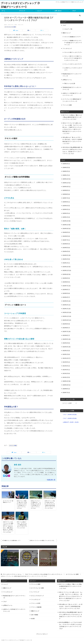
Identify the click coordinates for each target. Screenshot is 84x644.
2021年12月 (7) (66, 358)
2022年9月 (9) (66, 324)
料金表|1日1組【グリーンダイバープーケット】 (72, 75)
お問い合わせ (58, 11)
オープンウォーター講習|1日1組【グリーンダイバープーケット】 (72, 100)
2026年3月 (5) (66, 167)
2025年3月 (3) (66, 209)
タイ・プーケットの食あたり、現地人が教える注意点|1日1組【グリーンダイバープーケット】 (29, 558)
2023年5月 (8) (66, 293)
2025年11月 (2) (66, 183)
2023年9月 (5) (66, 278)
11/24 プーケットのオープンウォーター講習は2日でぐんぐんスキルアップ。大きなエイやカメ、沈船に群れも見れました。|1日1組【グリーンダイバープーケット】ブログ (8, 527)
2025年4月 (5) (66, 206)
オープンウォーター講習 (10, 27)
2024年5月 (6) (66, 248)
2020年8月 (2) (66, 389)
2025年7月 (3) (66, 198)
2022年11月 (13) (67, 316)
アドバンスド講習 (67, 105)
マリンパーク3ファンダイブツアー (73, 64)
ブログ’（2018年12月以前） (70, 418)
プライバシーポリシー (42, 634)
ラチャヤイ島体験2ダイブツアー (73, 37)
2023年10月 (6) (66, 274)
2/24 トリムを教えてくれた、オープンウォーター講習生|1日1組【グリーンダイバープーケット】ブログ (22, 525)
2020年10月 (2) (66, 385)
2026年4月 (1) (66, 164)
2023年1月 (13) (66, 309)
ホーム (3, 11)
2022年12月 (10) (67, 312)
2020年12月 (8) (66, 381)
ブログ (74, 11)
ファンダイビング (67, 48)
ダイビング (22, 11)
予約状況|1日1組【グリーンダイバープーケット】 (72, 88)
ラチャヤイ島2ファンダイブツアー (73, 52)
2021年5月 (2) (66, 362)
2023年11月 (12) (67, 270)
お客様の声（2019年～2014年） (71, 422)
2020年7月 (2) (66, 393)
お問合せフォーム (67, 80)
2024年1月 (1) (66, 263)
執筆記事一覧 (51, 480)
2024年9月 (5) (66, 232)
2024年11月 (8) (66, 225)
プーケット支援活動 (36, 607)
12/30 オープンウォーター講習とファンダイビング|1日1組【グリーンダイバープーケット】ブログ (43, 541)
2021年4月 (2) (66, 366)
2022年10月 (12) (67, 320)
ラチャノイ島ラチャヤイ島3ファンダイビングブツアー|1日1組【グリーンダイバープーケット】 (73, 58)
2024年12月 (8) (66, 221)
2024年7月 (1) (66, 240)
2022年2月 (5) (66, 351)
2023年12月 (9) (66, 267)
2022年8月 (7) (66, 328)
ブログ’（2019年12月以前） (70, 414)
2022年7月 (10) (66, 331)
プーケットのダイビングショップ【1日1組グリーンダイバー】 (20, 5)
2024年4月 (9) (66, 251)
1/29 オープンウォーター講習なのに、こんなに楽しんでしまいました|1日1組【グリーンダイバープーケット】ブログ (36, 505)
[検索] (72, 16)
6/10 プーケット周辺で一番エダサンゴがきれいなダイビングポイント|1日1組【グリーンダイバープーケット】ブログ (22, 505)
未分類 (33, 619)
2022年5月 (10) (66, 339)
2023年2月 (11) (66, 305)
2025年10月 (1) (66, 187)
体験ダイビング (67, 33)
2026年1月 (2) (66, 175)
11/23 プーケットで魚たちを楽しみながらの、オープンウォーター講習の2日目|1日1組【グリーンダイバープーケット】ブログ (50, 505)
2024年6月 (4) (66, 244)
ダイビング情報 (13, 446)
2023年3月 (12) (66, 301)
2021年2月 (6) (66, 373)
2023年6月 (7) (66, 290)
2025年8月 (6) (66, 194)
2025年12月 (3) (66, 179)
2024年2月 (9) (66, 259)
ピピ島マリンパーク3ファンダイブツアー (73, 69)
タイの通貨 (47, 558)
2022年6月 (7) (66, 335)
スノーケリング (35, 592)
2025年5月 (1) (66, 202)
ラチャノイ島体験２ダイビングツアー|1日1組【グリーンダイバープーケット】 (73, 43)
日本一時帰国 (35, 615)
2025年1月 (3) (66, 217)
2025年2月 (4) (66, 213)
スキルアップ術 (68, 29)
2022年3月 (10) (66, 347)
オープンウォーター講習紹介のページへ (8, 502)
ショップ (39, 11)
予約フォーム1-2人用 (70, 83)
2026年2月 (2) (66, 171)
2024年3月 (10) (66, 255)
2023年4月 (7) (66, 297)
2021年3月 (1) (66, 370)
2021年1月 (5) (66, 377)
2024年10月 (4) (66, 229)
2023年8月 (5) (66, 282)
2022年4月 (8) (66, 343)
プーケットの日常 (36, 603)
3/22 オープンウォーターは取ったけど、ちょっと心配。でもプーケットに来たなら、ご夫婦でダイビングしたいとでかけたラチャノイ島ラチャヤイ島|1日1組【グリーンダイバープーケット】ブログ (71, 596)
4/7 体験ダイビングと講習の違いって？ (11, 541)
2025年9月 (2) (66, 190)
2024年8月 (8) (66, 236)
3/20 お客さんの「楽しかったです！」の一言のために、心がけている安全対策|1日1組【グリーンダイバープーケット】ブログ (71, 606)
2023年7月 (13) (66, 286)
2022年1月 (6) (66, 354)
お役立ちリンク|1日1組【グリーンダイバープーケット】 (72, 94)
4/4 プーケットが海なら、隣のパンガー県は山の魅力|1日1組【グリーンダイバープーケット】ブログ (72, 117)
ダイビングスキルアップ (37, 596)
